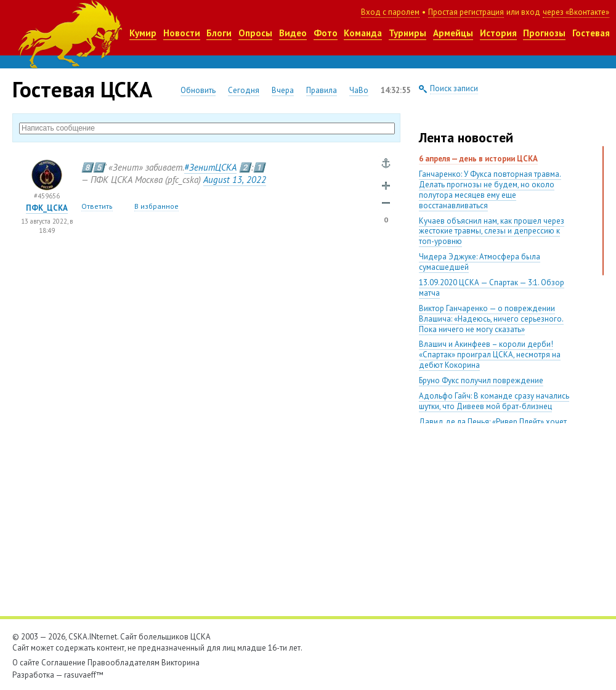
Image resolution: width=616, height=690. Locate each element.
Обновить (198, 90)
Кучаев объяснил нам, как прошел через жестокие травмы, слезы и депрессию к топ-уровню (492, 231)
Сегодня (244, 90)
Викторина (180, 663)
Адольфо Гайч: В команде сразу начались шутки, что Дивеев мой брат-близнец (494, 401)
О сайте (26, 663)
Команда (363, 33)
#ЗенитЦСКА (210, 167)
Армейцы (453, 33)
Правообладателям (124, 663)
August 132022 (235, 180)
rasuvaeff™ (84, 675)
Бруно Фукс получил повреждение (481, 380)
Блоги (219, 33)
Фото (326, 33)
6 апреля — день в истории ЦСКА (478, 159)
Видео (293, 33)
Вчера (283, 90)
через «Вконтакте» (576, 12)
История (498, 33)
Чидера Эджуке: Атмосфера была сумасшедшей (480, 262)
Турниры (407, 33)
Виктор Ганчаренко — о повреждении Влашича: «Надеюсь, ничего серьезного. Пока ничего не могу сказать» (491, 319)
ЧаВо (359, 90)
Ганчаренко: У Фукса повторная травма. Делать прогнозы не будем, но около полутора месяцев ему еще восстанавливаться (490, 190)
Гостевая (591, 33)
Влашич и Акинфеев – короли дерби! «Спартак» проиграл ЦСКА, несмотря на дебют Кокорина (490, 355)
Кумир (143, 33)
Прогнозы (544, 33)
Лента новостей (466, 137)
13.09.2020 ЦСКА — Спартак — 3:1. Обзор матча (492, 288)
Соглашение (63, 663)
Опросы (255, 33)
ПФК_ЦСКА (47, 208)
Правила (322, 90)
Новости (182, 33)
